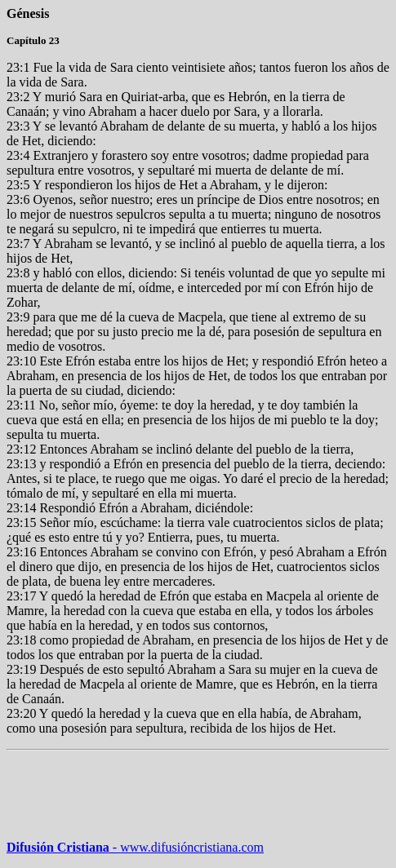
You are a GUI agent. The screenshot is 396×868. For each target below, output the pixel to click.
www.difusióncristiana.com (187, 847)
